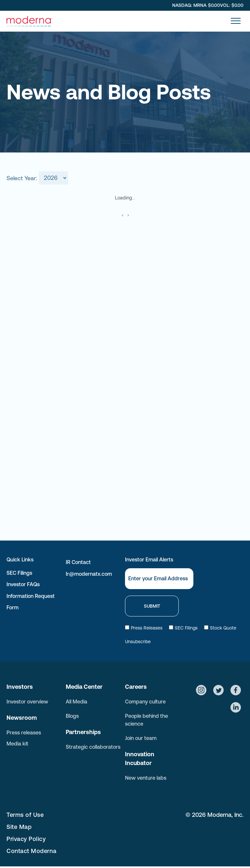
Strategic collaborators (93, 747)
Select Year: (22, 178)
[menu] (236, 21)
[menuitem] (95, 815)
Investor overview (27, 702)
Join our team (141, 738)
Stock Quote (220, 628)
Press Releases (144, 628)
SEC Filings (19, 573)
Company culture (145, 702)
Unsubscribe (138, 642)
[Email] (159, 579)
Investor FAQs (23, 584)
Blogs (72, 716)
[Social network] (201, 691)
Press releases (24, 732)
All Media (76, 702)
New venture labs (146, 778)
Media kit (17, 744)
